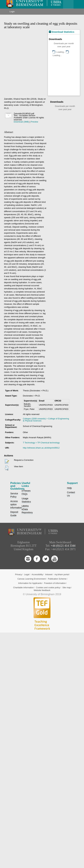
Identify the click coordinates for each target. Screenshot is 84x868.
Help (69, 488)
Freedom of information (55, 583)
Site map (67, 588)
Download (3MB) (21, 122)
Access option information (16, 504)
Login (12, 12)
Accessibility (37, 574)
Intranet (49, 574)
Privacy (18, 574)
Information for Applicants (30, 583)
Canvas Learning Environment (32, 579)
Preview (35, 122)
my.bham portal (62, 574)
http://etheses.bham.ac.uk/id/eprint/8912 (41, 448)
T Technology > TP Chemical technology (41, 443)
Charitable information (23, 588)
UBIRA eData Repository (27, 509)
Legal (27, 574)
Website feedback (42, 590)
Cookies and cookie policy (48, 588)
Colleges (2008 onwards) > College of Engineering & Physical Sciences (46, 420)
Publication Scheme (57, 579)
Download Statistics (62, 32)
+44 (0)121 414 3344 (63, 546)
